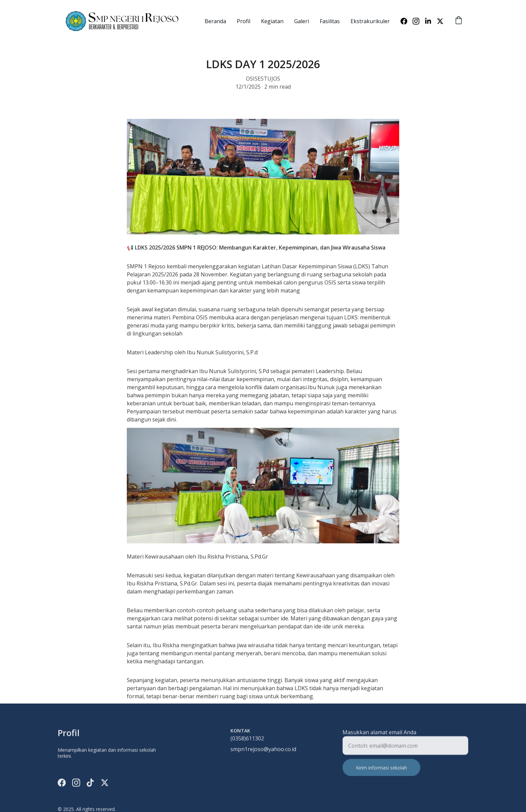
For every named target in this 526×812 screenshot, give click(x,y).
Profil (244, 21)
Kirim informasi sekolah (381, 772)
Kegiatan (272, 21)
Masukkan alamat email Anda (379, 736)
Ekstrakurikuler (370, 21)
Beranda (215, 21)
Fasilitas (330, 21)
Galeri (302, 21)
